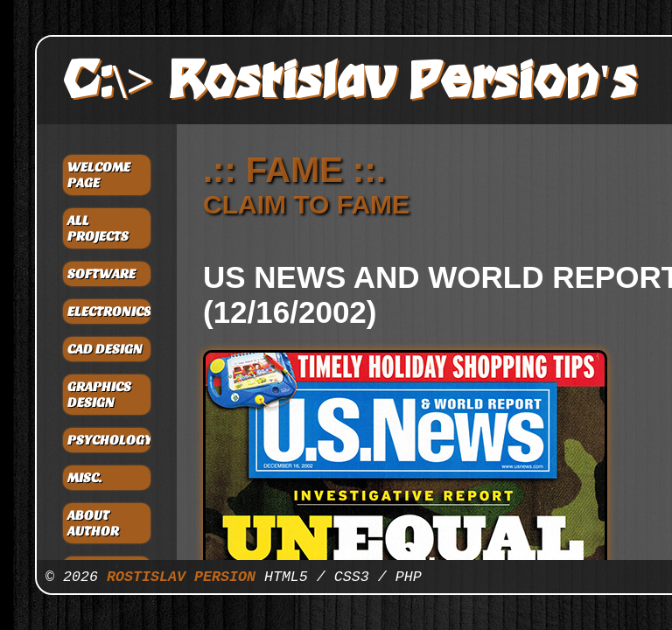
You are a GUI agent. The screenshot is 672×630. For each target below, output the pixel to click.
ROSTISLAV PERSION (181, 577)
